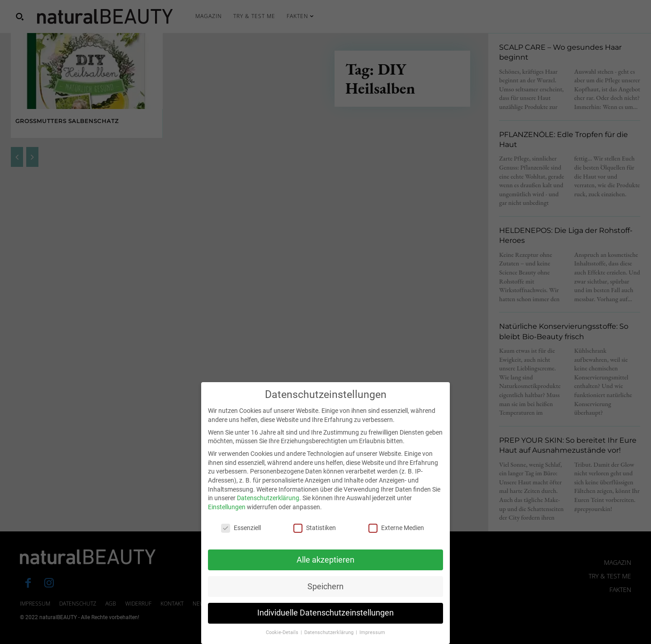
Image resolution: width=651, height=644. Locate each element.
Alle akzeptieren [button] (325, 572)
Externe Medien (396, 540)
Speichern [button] (325, 598)
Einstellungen (227, 519)
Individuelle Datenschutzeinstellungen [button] (325, 625)
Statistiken (315, 540)
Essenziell (241, 540)
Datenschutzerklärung (268, 510)
